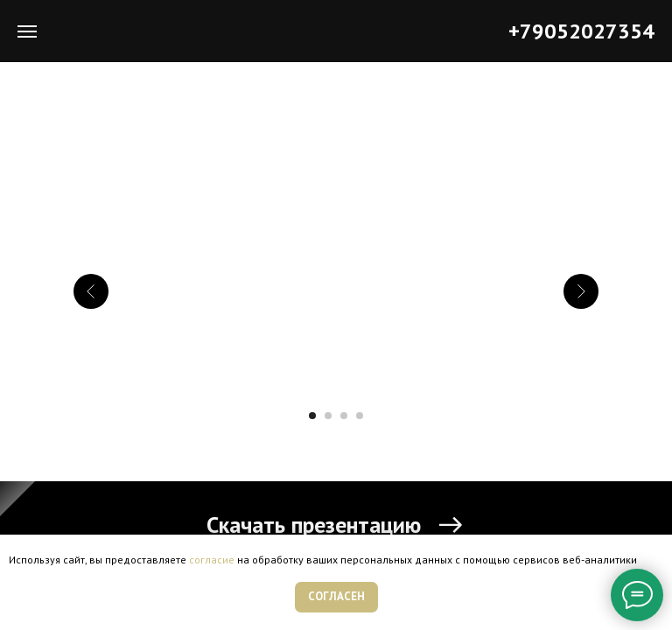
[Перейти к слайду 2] (328, 416)
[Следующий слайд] (581, 291)
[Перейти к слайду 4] (360, 416)
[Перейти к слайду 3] (344, 416)
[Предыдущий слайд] (91, 291)
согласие (212, 560)
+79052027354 (581, 31)
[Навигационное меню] (27, 31)
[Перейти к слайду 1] (312, 416)
